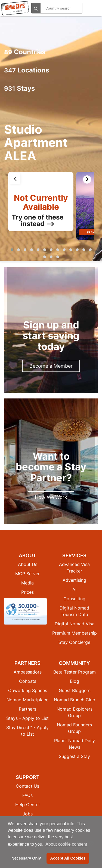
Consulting (74, 599)
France (93, 232)
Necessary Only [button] (26, 858)
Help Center (28, 805)
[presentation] (15, 179)
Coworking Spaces (28, 690)
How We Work (51, 497)
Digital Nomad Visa (75, 624)
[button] (12, 250)
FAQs (27, 795)
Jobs (28, 814)
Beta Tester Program (75, 672)
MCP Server (27, 574)
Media (27, 583)
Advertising (74, 580)
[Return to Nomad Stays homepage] (15, 8)
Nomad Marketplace (27, 700)
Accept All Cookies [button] (68, 858)
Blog (75, 681)
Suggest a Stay (74, 756)
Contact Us (27, 786)
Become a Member (51, 366)
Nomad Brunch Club (75, 700)
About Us (28, 564)
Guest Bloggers (75, 690)
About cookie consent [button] (66, 844)
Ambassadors (28, 672)
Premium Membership (75, 633)
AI (74, 589)
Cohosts (28, 681)
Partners (27, 709)
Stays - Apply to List (27, 718)
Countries (25, 52)
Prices (27, 592)
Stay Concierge (74, 642)
